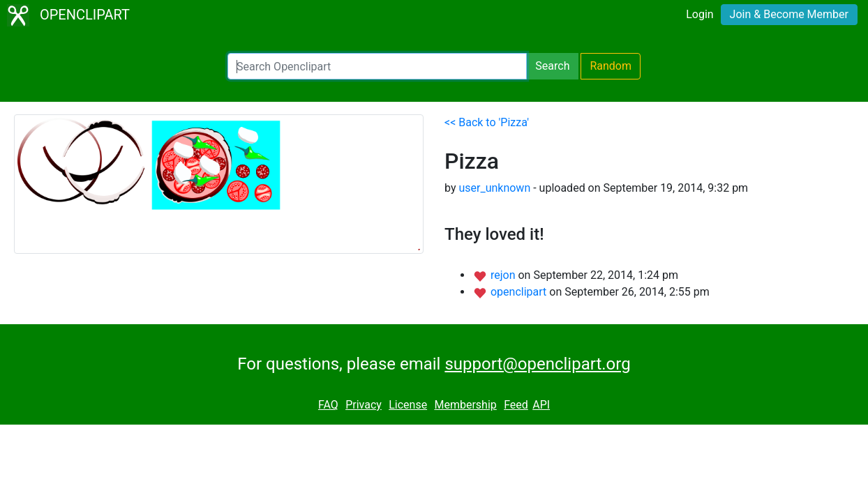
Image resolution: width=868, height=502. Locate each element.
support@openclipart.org (537, 364)
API (541, 405)
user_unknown (494, 188)
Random (611, 66)
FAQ (328, 405)
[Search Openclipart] (377, 66)
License (408, 405)
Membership (465, 405)
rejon (504, 275)
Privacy (364, 405)
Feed (516, 405)
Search (552, 66)
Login (699, 14)
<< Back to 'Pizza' (487, 122)
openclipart (520, 292)
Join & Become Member (789, 14)
